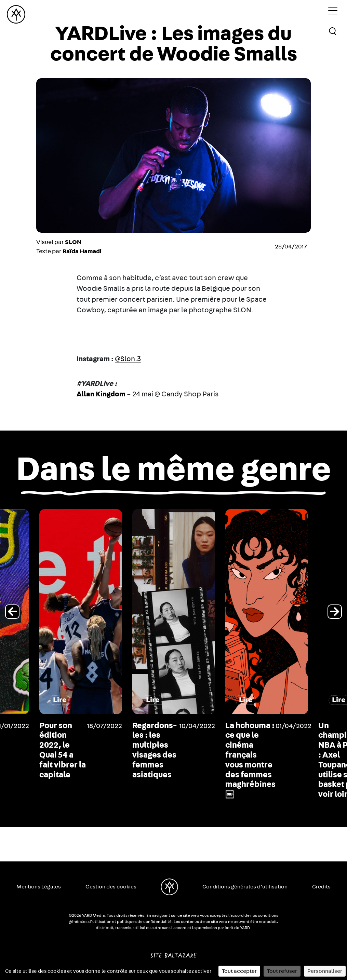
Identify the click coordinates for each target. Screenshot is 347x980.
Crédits (321, 887)
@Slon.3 (128, 359)
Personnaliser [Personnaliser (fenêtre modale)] (325, 971)
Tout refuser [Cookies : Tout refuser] (282, 971)
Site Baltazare (173, 953)
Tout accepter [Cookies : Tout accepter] (239, 971)
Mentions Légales (39, 887)
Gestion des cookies (111, 887)
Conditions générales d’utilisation (245, 887)
